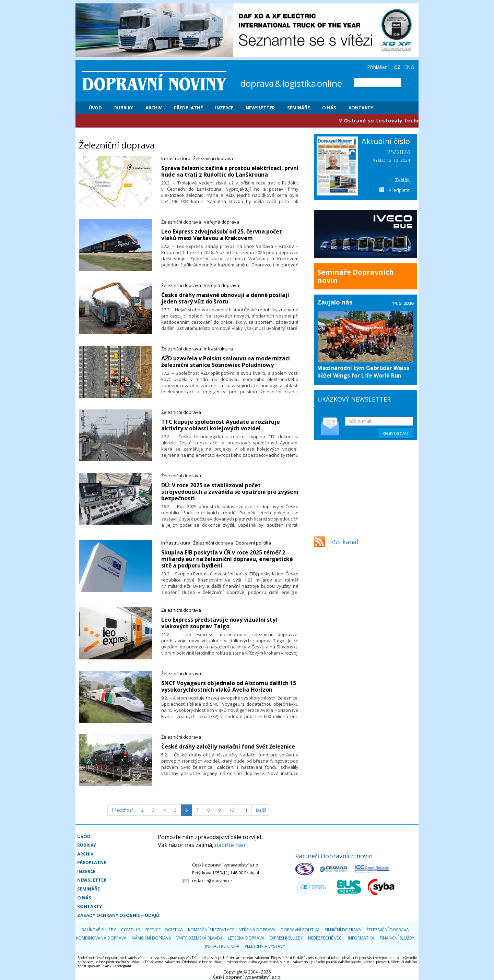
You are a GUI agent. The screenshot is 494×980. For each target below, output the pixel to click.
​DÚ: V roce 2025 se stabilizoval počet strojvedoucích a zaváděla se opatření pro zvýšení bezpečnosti (230, 492)
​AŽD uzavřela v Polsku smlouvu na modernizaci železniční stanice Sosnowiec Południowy (226, 362)
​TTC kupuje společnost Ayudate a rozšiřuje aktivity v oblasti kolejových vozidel (221, 425)
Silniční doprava (343, 930)
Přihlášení (378, 67)
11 (245, 810)
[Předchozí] (122, 810)
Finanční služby (397, 938)
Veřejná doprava (221, 222)
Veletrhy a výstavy (265, 946)
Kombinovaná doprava (101, 938)
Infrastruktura (176, 158)
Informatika (361, 938)
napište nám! (231, 845)
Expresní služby (286, 938)
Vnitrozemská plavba (199, 938)
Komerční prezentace (211, 930)
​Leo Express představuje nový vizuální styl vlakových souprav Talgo (219, 623)
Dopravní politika (253, 543)
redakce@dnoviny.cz (212, 881)
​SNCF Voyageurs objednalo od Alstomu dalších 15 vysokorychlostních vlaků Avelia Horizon (229, 686)
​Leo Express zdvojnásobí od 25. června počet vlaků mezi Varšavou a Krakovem (222, 235)
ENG (409, 67)
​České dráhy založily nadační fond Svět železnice (228, 746)
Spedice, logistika (164, 930)
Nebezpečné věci (325, 938)
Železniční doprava (213, 158)
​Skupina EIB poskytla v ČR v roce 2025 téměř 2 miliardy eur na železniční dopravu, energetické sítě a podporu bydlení (227, 559)
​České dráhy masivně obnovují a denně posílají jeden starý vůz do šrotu (225, 298)
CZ (397, 67)
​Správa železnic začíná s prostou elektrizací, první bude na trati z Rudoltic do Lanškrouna (230, 171)
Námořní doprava (151, 938)
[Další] (261, 810)
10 (232, 810)
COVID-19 (131, 930)
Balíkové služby (99, 930)
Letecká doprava (246, 938)
